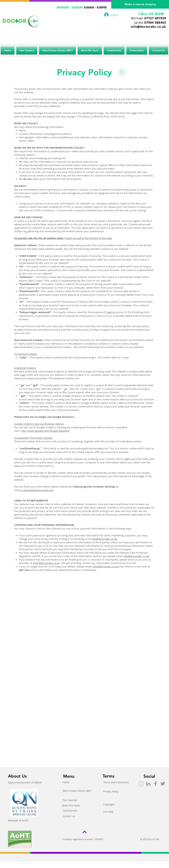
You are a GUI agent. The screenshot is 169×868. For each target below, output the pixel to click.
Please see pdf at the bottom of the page (63, 238)
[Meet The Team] (71, 806)
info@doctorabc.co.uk (148, 27)
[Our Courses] (70, 800)
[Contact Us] (69, 816)
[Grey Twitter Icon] (163, 784)
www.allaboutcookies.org (38, 490)
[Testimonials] (70, 811)
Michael (148, 18)
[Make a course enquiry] (140, 4)
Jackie (150, 22)
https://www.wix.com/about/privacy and (41, 330)
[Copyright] (109, 804)
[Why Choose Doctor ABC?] (77, 791)
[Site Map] (108, 812)
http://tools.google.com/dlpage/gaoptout (45, 431)
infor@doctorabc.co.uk (46, 563)
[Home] (66, 782)
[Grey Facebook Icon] (155, 784)
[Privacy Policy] (111, 792)
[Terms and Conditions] (116, 782)
